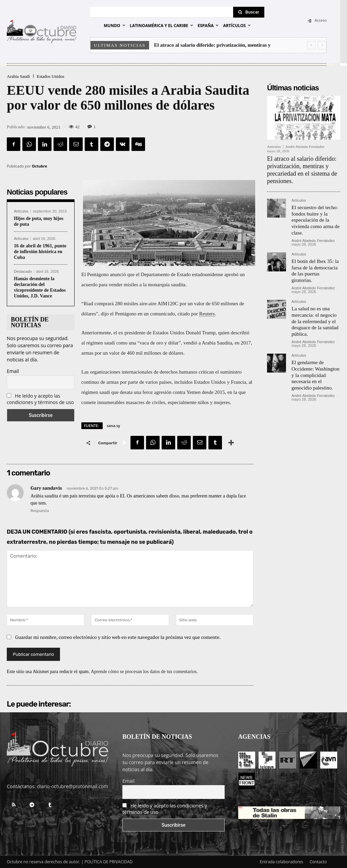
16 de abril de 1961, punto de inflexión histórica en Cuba (40, 252)
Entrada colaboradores (282, 862)
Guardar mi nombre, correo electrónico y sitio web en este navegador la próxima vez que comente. (118, 637)
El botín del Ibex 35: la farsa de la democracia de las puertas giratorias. (315, 259)
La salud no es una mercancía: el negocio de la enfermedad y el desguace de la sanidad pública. (315, 304)
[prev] (311, 45)
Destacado (23, 272)
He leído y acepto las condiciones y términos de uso (40, 399)
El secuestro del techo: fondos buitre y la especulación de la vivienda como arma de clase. (314, 214)
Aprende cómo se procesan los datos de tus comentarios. (144, 672)
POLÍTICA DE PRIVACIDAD (109, 862)
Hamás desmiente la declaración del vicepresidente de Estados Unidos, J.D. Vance (40, 287)
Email (13, 371)
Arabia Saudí (18, 76)
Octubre (39, 166)
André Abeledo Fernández (305, 147)
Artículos (21, 211)
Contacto (318, 862)
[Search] (249, 12)
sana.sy (113, 426)
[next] (322, 45)
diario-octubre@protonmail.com (73, 786)
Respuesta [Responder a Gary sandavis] (40, 511)
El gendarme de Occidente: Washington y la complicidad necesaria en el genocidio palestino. (316, 351)
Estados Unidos (50, 76)
